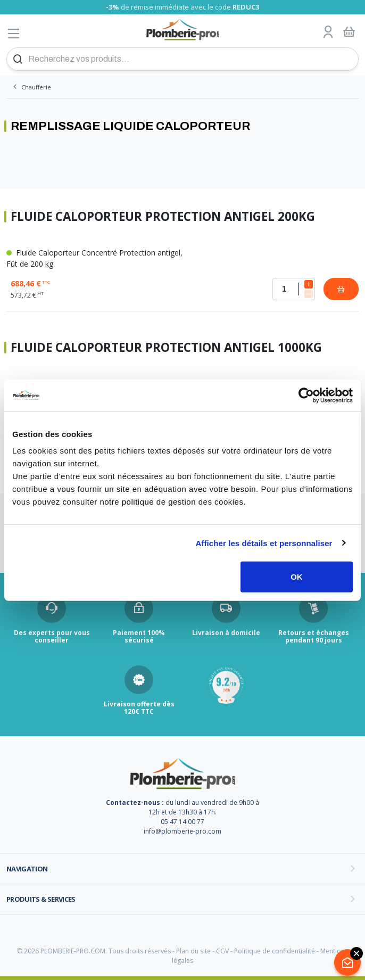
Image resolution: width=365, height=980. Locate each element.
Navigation (27, 869)
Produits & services (41, 899)
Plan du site (193, 951)
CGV (222, 951)
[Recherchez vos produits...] (182, 59)
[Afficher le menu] (14, 33)
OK (297, 577)
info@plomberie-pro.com (182, 831)
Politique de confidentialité (275, 951)
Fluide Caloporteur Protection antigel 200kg (163, 217)
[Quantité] (294, 289)
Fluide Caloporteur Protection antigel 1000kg (166, 348)
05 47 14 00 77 (182, 822)
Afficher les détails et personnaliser (264, 543)
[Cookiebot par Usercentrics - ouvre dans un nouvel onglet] (306, 395)
